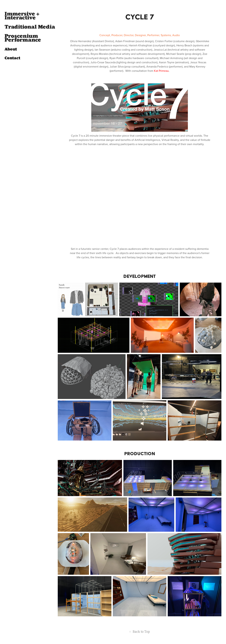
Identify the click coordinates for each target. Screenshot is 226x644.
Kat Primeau (161, 71)
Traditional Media (30, 27)
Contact (12, 58)
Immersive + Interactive (22, 16)
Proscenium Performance (23, 38)
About (11, 49)
